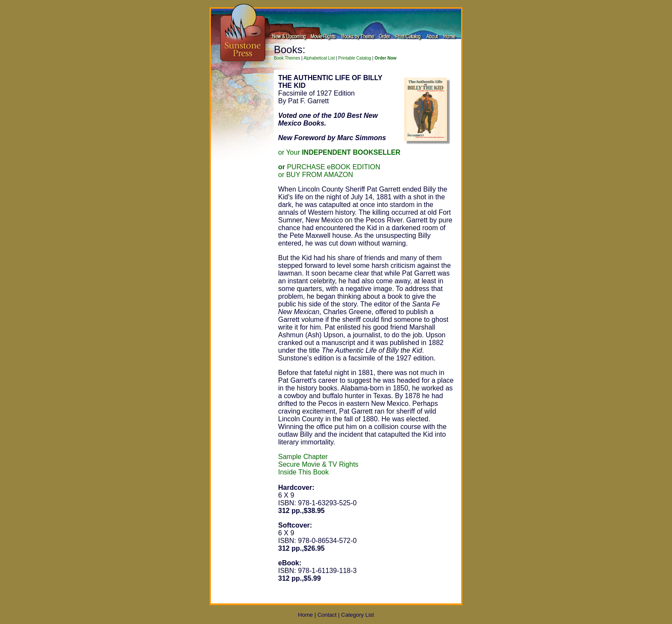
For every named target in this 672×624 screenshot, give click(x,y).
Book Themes (287, 58)
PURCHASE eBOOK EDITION (329, 167)
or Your (339, 152)
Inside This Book (303, 472)
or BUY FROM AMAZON (316, 175)
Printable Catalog (355, 58)
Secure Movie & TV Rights (318, 464)
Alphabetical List (319, 58)
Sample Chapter (303, 457)
